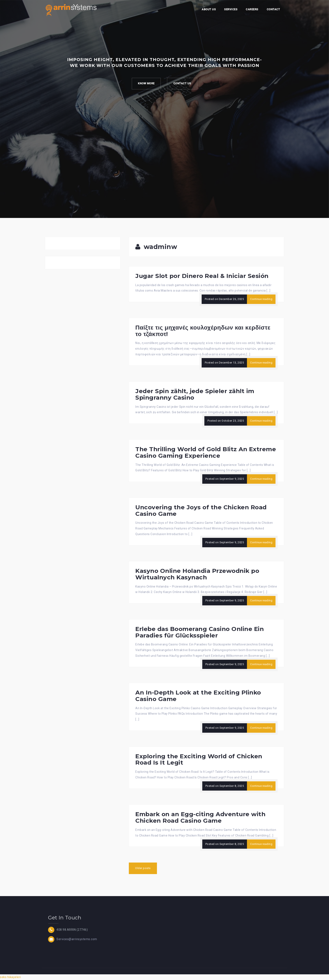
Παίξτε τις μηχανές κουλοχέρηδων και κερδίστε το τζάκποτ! (203, 331)
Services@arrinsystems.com (77, 939)
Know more (146, 84)
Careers (252, 9)
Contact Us (182, 84)
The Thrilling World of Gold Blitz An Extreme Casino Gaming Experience (206, 452)
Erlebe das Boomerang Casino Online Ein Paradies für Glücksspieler (200, 632)
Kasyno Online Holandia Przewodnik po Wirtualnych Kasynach (197, 574)
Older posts (143, 868)
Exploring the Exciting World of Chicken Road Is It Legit (199, 759)
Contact (273, 9)
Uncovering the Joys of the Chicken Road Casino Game (201, 510)
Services (231, 9)
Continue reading (261, 299)
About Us (209, 9)
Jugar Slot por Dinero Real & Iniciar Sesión (202, 276)
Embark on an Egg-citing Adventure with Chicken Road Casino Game (200, 817)
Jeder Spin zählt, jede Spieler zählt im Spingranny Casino (195, 394)
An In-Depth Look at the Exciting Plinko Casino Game (198, 696)
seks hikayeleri (10, 977)
